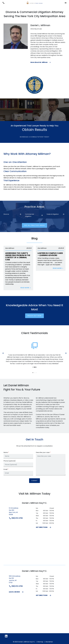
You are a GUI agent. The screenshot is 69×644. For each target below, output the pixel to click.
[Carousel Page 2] (34, 373)
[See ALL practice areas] (34, 225)
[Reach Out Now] (34, 316)
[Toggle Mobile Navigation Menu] (66, 3)
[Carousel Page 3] (36, 373)
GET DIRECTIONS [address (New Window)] (44, 528)
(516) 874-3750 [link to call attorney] (16, 519)
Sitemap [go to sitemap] (40, 642)
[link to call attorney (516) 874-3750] (3, 3)
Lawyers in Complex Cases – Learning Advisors (50, 254)
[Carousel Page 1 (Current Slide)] (33, 373)
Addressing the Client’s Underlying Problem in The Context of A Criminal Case (18, 256)
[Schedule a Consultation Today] (34, 137)
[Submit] (34, 481)
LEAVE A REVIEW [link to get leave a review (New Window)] (16, 593)
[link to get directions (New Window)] (21, 513)
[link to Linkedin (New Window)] (6, 637)
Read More (26, 288)
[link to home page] (34, 3)
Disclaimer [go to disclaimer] (49, 642)
